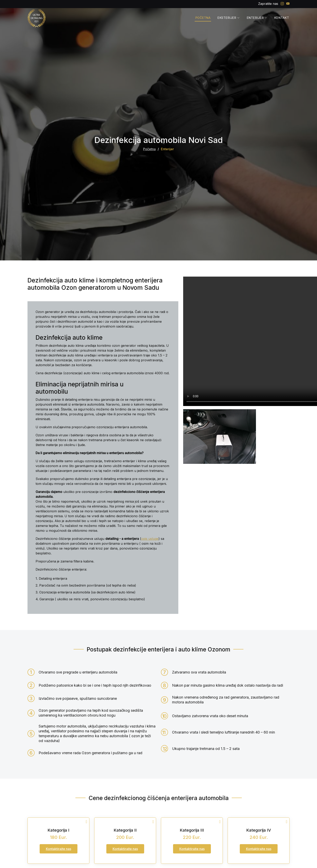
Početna (203, 18)
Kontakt (282, 18)
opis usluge (150, 539)
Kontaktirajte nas (59, 849)
